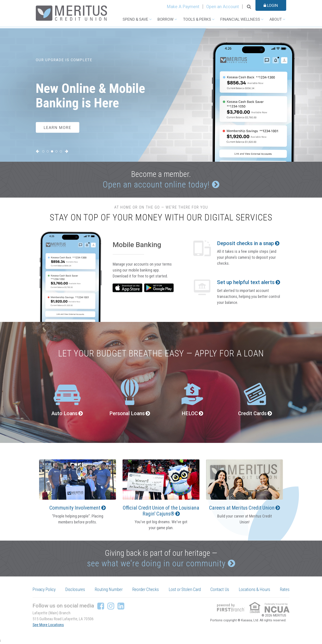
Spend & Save (135, 19)
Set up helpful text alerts (246, 283)
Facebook (101, 607)
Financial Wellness (240, 19)
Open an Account (223, 7)
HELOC (190, 414)
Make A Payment (183, 7)
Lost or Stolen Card (185, 591)
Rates (285, 591)
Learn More (58, 127)
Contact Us (220, 591)
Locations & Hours (255, 591)
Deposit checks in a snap (247, 244)
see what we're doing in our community (156, 565)
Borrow (166, 19)
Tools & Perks (197, 19)
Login (271, 5)
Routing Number (109, 591)
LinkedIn (121, 607)
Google (159, 288)
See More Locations (48, 626)
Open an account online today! (156, 185)
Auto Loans (64, 414)
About (276, 19)
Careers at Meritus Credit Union (242, 509)
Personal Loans (127, 414)
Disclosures (76, 591)
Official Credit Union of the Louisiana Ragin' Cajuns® (160, 511)
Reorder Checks (146, 591)
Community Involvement (75, 509)
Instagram (111, 607)
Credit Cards (252, 414)
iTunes (128, 288)
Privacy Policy (45, 591)
